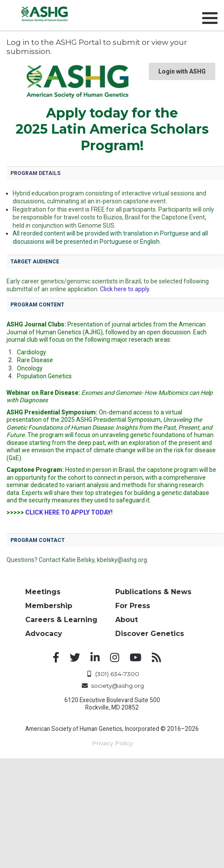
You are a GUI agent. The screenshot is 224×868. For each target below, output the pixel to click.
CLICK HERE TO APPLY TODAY (68, 512)
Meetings (43, 592)
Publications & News (153, 592)
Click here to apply (125, 289)
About (127, 620)
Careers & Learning (61, 620)
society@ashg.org (112, 686)
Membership (49, 606)
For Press (133, 606)
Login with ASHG (182, 71)
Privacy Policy (112, 743)
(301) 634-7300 (112, 674)
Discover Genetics (150, 634)
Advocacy (44, 634)
